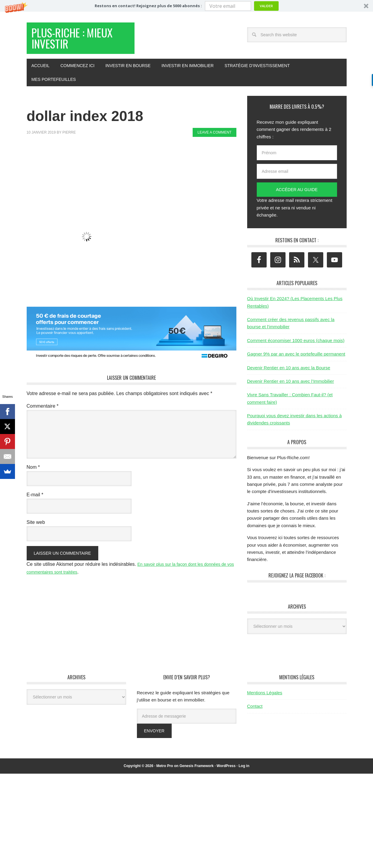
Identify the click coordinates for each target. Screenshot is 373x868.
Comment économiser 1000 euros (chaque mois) (296, 346)
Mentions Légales (265, 698)
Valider (266, 6)
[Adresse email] (297, 177)
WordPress (226, 772)
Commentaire (43, 412)
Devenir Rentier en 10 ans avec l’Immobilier (291, 387)
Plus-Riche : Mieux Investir (73, 41)
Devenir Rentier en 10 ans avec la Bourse (289, 373)
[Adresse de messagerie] (187, 722)
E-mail (35, 500)
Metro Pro (165, 772)
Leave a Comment (214, 138)
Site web (36, 528)
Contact (255, 712)
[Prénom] (297, 158)
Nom (33, 473)
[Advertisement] (136, 164)
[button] (186, 6)
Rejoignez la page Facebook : (297, 581)
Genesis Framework (197, 772)
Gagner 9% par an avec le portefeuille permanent (296, 360)
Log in (244, 772)
